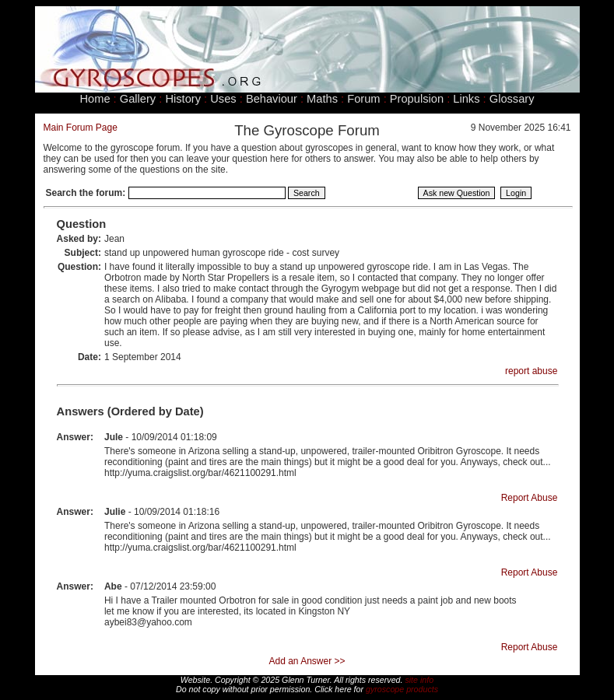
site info (419, 680)
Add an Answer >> (307, 661)
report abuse (531, 371)
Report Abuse (530, 498)
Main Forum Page (81, 128)
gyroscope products (402, 689)
